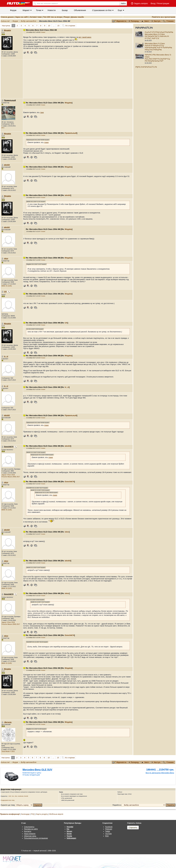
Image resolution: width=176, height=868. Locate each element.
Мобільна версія (56, 814)
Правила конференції (10, 814)
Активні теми (36, 17)
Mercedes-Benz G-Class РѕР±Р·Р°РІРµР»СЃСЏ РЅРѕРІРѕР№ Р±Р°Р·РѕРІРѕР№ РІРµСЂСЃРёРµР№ (158, 47)
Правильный (71, 133)
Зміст (145, 21)
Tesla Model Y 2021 (8, 751)
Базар (65, 10)
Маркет (26, 10)
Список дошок (7, 17)
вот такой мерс (85, 37)
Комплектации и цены (32, 773)
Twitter (108, 831)
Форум (13, 10)
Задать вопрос (141, 3)
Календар (25, 814)
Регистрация (163, 3)
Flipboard (109, 829)
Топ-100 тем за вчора (53, 17)
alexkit (7, 165)
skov (6, 258)
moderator (21, 796)
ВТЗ (3, 128)
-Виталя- (8, 722)
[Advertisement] (78, 79)
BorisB (26, 796)
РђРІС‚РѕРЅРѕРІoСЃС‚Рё (146, 67)
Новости (52, 10)
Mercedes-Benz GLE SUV (37, 770)
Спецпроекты (29, 827)
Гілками (168, 21)
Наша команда (30, 834)
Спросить (133, 827)
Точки (39, 10)
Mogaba (7, 30)
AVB (10, 796)
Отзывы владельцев (31, 775)
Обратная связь (30, 836)
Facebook (109, 827)
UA (5, 292)
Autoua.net (5, 21)
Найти (123, 3)
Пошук (67, 17)
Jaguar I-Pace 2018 (8, 475)
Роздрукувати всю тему (8, 800)
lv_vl (6, 356)
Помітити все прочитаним (164, 17)
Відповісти (120, 21)
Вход (153, 3)
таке (42, 112)
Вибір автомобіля (29, 21)
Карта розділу (42, 814)
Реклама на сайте (31, 829)
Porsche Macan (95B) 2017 (11, 477)
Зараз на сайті (22, 17)
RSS (107, 836)
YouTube (108, 834)
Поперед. (134, 21)
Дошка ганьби (77, 17)
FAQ (33, 814)
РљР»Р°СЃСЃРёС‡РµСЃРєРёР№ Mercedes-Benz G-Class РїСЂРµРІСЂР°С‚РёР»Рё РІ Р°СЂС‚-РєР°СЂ (159, 35)
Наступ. (156, 21)
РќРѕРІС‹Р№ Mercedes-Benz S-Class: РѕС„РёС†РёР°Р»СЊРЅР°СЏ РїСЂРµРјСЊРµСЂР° (158, 58)
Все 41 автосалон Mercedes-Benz (160, 773)
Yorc (13, 796)
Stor (16, 796)
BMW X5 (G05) (7, 286)
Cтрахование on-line (102, 10)
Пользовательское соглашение (36, 838)
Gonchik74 (70, 482)
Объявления (80, 10)
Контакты (28, 831)
